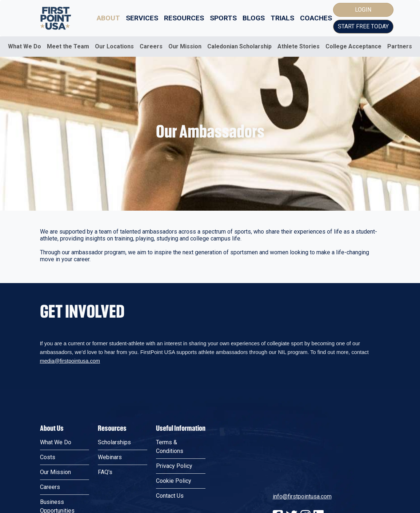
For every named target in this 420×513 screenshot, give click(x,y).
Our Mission (185, 46)
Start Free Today (363, 26)
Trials (282, 18)
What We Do (25, 46)
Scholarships (114, 442)
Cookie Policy (174, 481)
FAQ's (105, 472)
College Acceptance (353, 46)
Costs (48, 457)
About (108, 18)
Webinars (110, 457)
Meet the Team (68, 46)
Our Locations (114, 46)
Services (142, 18)
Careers (151, 46)
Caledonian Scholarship (239, 46)
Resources (184, 18)
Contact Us (170, 496)
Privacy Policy (174, 466)
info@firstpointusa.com (302, 496)
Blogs (254, 18)
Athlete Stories (299, 46)
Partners (400, 46)
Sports (223, 18)
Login (363, 10)
